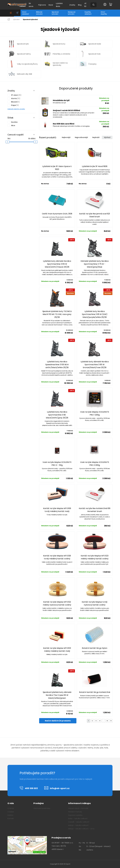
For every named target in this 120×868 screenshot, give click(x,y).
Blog (80, 5)
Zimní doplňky (104, 13)
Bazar (51, 5)
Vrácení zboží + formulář (78, 808)
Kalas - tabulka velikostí (78, 819)
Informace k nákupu (79, 803)
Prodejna (38, 803)
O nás (11, 803)
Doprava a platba (75, 815)
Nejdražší (96, 137)
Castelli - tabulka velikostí (79, 822)
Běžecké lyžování (39, 13)
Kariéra (10, 815)
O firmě (11, 808)
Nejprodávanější (81, 137)
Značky (72, 5)
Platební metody (75, 812)
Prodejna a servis (61, 838)
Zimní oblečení (25, 13)
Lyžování (16, 20)
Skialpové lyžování (72, 13)
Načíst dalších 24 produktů (58, 721)
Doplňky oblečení (88, 13)
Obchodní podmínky (42, 808)
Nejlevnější (66, 137)
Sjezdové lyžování (55, 13)
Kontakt (11, 819)
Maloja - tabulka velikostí (78, 825)
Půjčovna (42, 5)
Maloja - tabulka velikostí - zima (81, 829)
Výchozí (107, 137)
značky (22, 109)
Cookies (11, 812)
